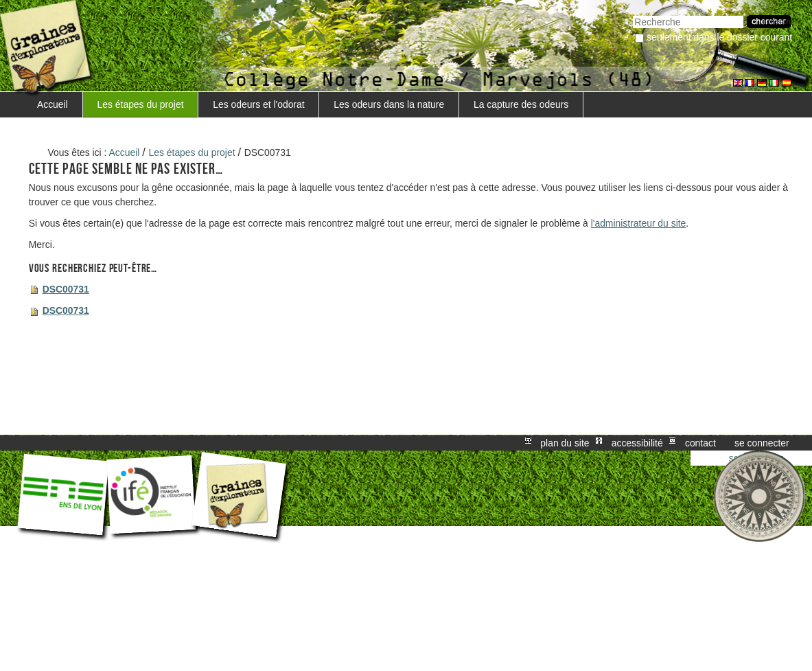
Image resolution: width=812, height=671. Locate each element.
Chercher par (633, 14)
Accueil (53, 104)
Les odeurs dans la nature (389, 104)
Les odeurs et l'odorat (258, 104)
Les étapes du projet (141, 104)
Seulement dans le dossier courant (719, 37)
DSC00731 (66, 289)
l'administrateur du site (639, 223)
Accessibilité (637, 443)
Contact (700, 443)
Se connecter (762, 443)
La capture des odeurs (521, 104)
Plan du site (565, 443)
